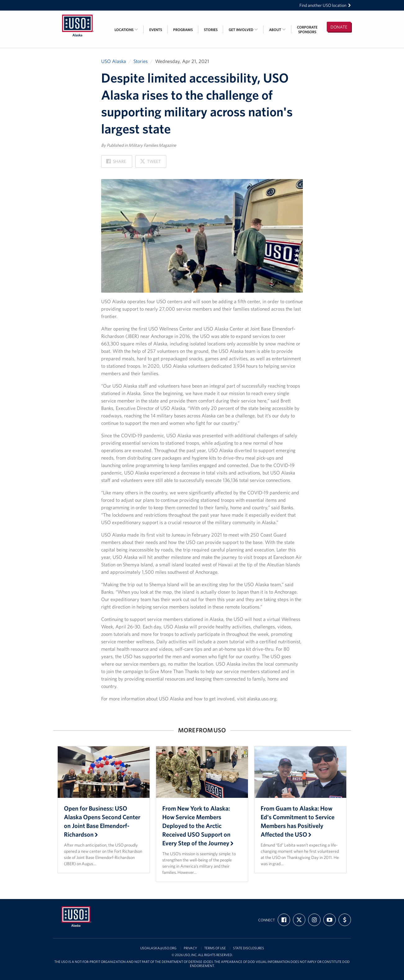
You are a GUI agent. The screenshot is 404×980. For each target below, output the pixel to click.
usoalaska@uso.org (158, 948)
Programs (183, 30)
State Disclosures (249, 948)
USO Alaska (114, 61)
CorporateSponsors (307, 29)
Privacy (190, 948)
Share (116, 163)
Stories (211, 30)
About (277, 30)
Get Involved (243, 30)
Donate (339, 27)
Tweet (150, 163)
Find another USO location (325, 5)
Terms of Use (215, 948)
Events (156, 30)
